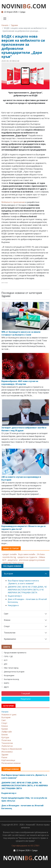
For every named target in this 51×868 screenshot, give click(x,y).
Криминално (10, 639)
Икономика (7, 752)
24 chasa (41, 554)
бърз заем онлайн (27, 554)
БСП (4, 560)
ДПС (6, 664)
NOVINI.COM (24, 6)
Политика (6, 740)
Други (6, 687)
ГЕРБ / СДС (8, 656)
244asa (42, 557)
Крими (5, 729)
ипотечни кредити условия (32, 560)
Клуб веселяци (8, 760)
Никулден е (13, 605)
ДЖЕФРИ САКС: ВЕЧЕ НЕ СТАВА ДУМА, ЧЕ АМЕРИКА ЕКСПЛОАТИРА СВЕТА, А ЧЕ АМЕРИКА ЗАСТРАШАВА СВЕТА (27, 590)
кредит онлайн (10, 554)
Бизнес (5, 735)
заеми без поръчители (13, 563)
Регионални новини (11, 763)
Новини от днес (9, 715)
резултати (13, 560)
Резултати (26, 699)
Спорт (7, 626)
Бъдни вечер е (15, 596)
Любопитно (7, 746)
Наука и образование (12, 749)
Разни (4, 757)
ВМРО (7, 683)
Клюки (7, 620)
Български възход (11, 679)
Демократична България (14, 672)
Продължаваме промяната (15, 653)
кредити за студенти (27, 557)
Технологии (10, 633)
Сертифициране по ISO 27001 (26, 846)
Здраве (14, 25)
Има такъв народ (11, 668)
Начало (5, 25)
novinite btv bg (9, 557)
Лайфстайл (7, 732)
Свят (6, 614)
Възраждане (9, 675)
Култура (5, 737)
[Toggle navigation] (5, 19)
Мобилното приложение (13, 202)
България (8, 574)
